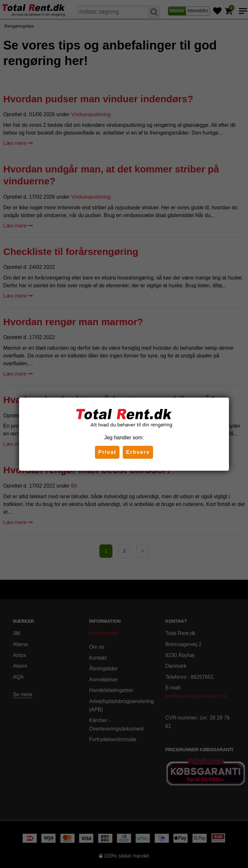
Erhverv (138, 452)
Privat (107, 452)
